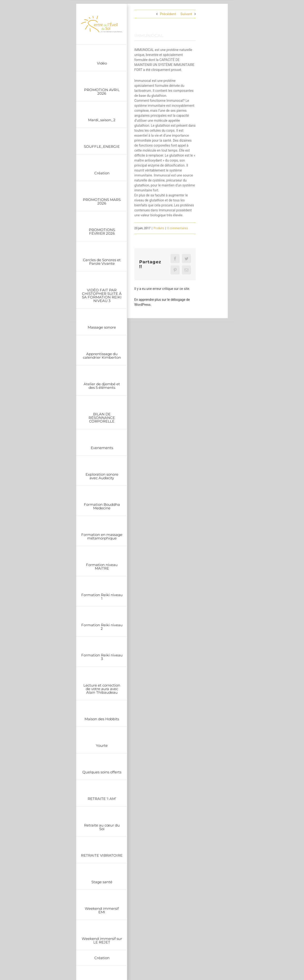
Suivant (186, 14)
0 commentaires (178, 228)
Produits (159, 228)
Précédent (168, 14)
